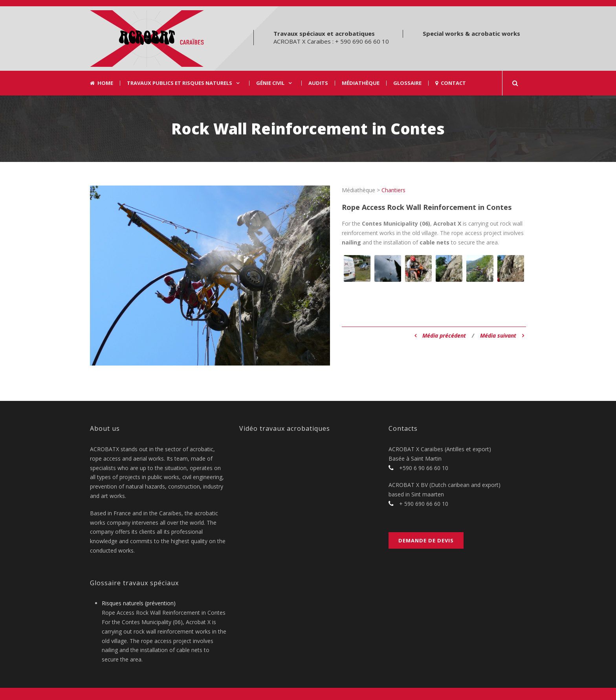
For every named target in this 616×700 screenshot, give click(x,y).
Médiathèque (361, 83)
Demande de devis (426, 540)
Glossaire (407, 83)
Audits (318, 83)
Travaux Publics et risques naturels (180, 83)
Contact (451, 83)
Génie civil (270, 83)
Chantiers (393, 190)
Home (102, 83)
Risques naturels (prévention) (139, 603)
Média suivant (502, 335)
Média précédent (440, 335)
